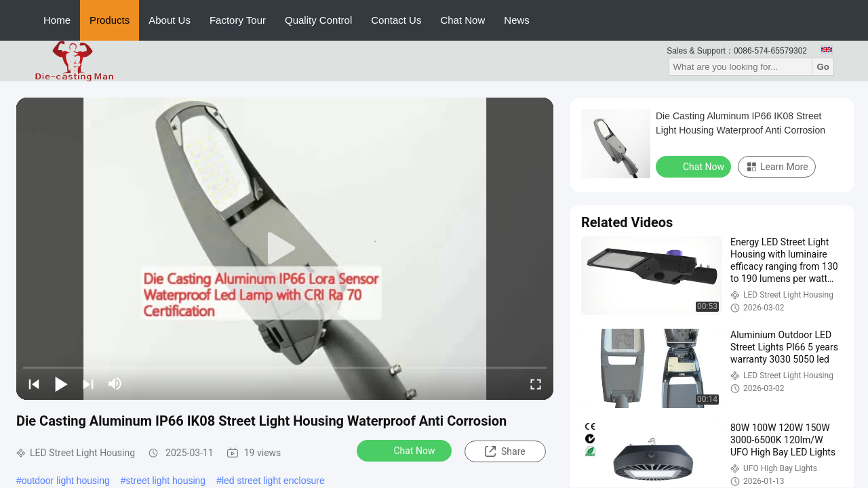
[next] (88, 384)
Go (823, 67)
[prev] (34, 384)
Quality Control (318, 20)
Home (57, 20)
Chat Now (462, 20)
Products (110, 20)
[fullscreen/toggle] (536, 384)
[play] (285, 249)
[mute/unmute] (115, 384)
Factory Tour (238, 20)
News (517, 20)
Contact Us (396, 20)
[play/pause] (61, 384)
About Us (170, 20)
